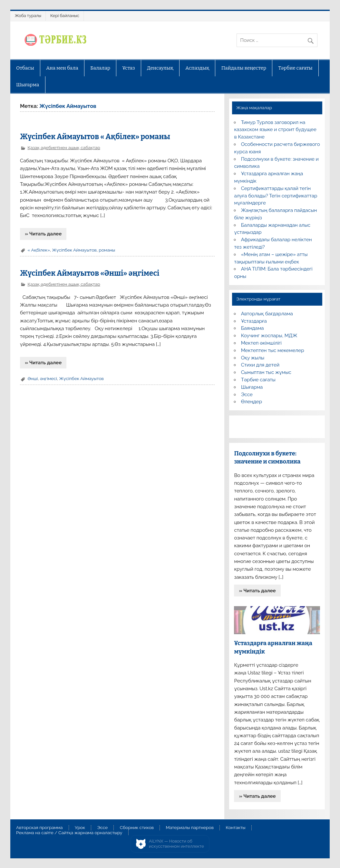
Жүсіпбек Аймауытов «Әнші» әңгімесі (90, 273)
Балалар (100, 68)
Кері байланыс (65, 16)
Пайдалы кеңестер (244, 68)
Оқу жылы (253, 358)
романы (107, 250)
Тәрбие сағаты (296, 68)
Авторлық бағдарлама (267, 314)
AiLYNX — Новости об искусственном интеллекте (176, 844)
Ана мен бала (62, 68)
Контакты (235, 828)
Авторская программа (39, 828)
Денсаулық (160, 68)
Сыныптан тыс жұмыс (266, 372)
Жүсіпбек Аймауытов (74, 250)
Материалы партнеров (190, 828)
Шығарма (28, 85)
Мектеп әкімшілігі (261, 343)
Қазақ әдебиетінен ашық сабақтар (64, 148)
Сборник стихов (137, 828)
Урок (80, 828)
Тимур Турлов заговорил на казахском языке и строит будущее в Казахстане (275, 130)
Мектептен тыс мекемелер (273, 350)
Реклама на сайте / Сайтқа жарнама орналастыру (69, 833)
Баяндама (253, 328)
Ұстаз (129, 68)
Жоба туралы (28, 16)
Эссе (247, 395)
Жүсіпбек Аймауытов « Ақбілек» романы (95, 137)
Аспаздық (197, 68)
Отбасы (25, 68)
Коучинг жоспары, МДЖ (269, 336)
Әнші (33, 378)
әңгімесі (49, 378)
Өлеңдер (252, 402)
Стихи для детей (260, 365)
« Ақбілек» (39, 250)
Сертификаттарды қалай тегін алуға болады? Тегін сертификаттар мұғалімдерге (276, 196)
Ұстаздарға (254, 321)
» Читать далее (43, 234)
